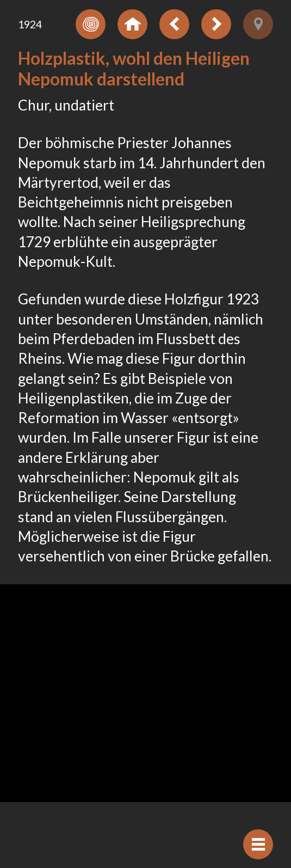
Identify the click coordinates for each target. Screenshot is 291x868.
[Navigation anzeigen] (258, 844)
